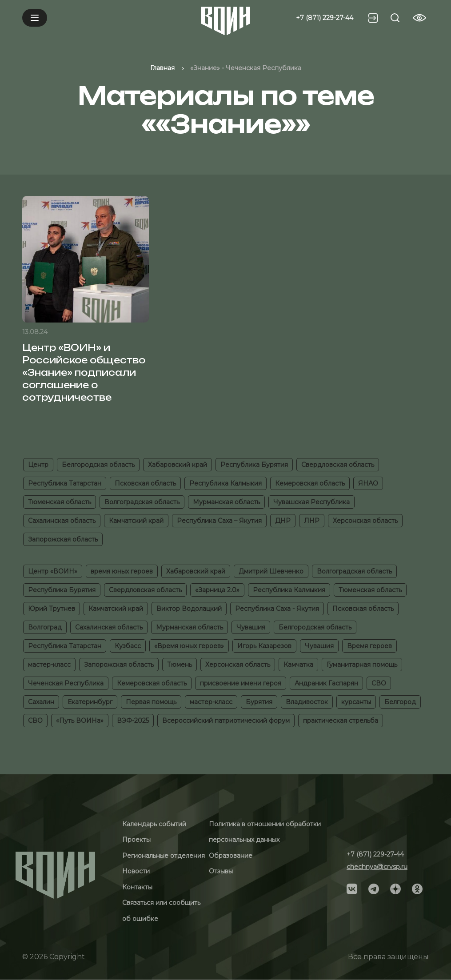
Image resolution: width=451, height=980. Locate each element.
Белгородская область (98, 465)
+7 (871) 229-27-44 (325, 18)
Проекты (136, 840)
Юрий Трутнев (52, 609)
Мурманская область (226, 502)
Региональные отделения (164, 856)
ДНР (283, 521)
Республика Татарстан (65, 483)
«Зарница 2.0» (217, 590)
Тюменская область (60, 502)
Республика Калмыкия (225, 483)
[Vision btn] (419, 18)
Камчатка (298, 665)
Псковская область (145, 483)
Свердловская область (338, 465)
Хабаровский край (178, 465)
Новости (136, 871)
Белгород (400, 702)
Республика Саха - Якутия (277, 609)
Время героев (369, 646)
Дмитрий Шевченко (271, 571)
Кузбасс (128, 646)
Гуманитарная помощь (362, 665)
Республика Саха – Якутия (219, 521)
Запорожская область (63, 539)
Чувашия (251, 627)
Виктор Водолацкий (189, 609)
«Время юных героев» (189, 646)
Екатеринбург (90, 702)
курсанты (356, 702)
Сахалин (41, 702)
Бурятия (259, 702)
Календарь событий (154, 824)
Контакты (137, 887)
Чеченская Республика (66, 683)
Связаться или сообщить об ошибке (161, 911)
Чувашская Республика (311, 502)
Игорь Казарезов (264, 646)
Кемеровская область (310, 483)
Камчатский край (136, 521)
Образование (231, 856)
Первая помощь (151, 702)
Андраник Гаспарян (326, 683)
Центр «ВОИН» (53, 571)
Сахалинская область (62, 521)
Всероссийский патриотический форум (226, 721)
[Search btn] (395, 18)
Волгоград (45, 627)
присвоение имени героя (241, 683)
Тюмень (180, 665)
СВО (379, 683)
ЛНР (312, 521)
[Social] (352, 888)
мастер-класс (49, 665)
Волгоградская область (142, 502)
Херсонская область (365, 521)
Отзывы (221, 871)
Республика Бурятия (254, 465)
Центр (38, 465)
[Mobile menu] (35, 18)
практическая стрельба (341, 721)
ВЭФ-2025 (133, 721)
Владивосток (307, 702)
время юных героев (122, 571)
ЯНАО (368, 483)
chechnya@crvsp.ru (377, 867)
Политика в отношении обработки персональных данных (265, 832)
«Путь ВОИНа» (80, 721)
